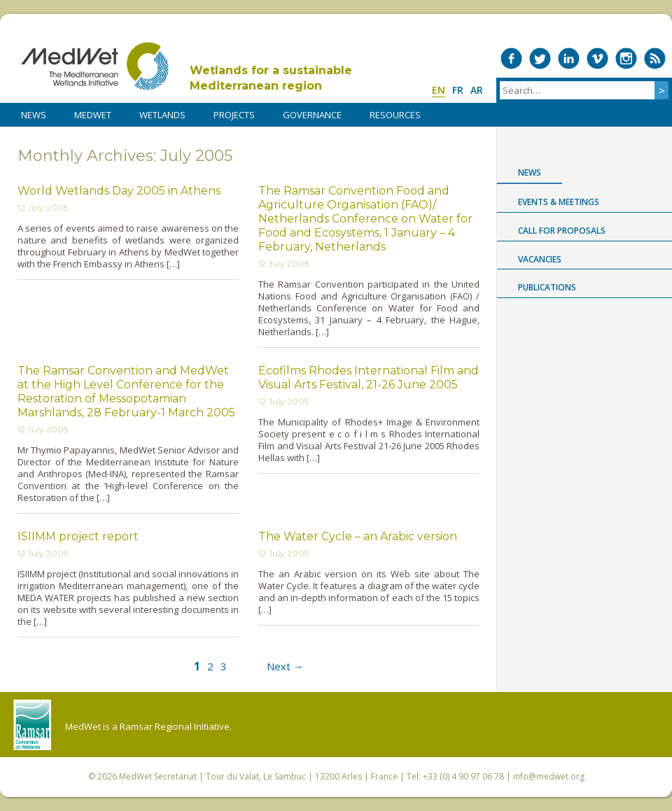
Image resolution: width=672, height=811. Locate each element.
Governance (312, 115)
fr (458, 90)
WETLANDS (162, 115)
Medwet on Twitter (540, 58)
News (530, 172)
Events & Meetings (559, 202)
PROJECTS (234, 115)
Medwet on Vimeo (597, 58)
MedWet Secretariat (158, 776)
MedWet (95, 66)
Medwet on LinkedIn (569, 58)
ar (477, 90)
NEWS (34, 115)
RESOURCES (395, 115)
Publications (547, 287)
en (439, 90)
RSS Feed (655, 58)
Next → (285, 666)
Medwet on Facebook (511, 58)
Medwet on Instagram (626, 58)
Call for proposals (562, 231)
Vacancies (540, 259)
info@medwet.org (549, 776)
